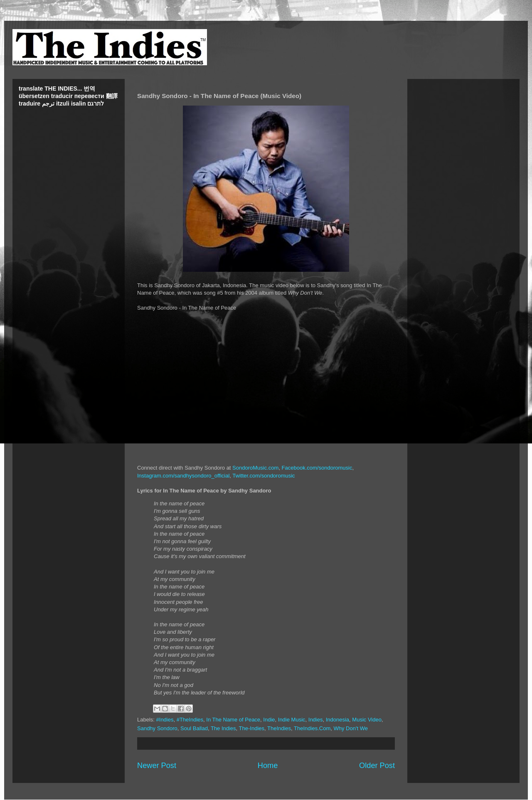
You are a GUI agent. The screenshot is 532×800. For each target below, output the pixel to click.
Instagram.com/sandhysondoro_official (183, 476)
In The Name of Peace (233, 720)
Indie (269, 720)
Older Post (377, 766)
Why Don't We (350, 728)
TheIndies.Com (312, 728)
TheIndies (279, 728)
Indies (316, 720)
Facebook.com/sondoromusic (317, 468)
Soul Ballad (194, 728)
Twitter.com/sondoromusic (264, 476)
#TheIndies (190, 720)
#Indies (165, 720)
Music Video (367, 720)
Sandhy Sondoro (157, 728)
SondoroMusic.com (255, 468)
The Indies (223, 728)
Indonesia (337, 720)
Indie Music (292, 720)
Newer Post (157, 766)
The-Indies (252, 728)
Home (268, 766)
